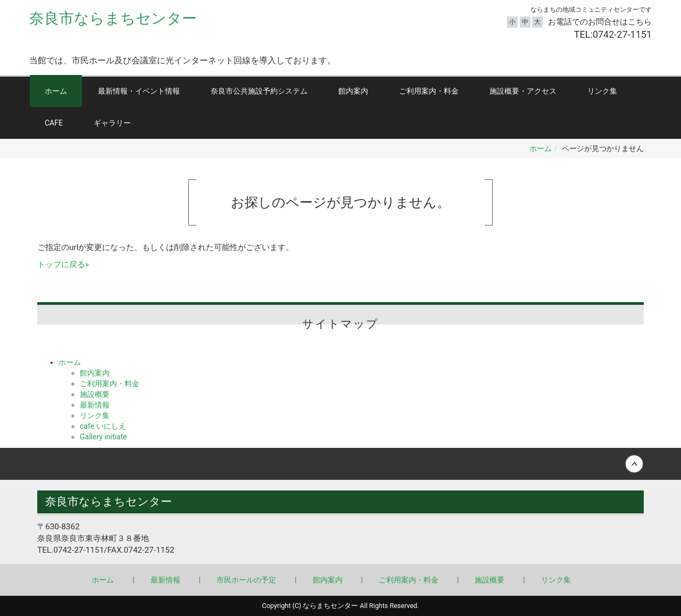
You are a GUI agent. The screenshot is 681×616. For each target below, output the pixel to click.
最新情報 (95, 405)
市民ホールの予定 (246, 580)
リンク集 (602, 91)
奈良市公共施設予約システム (259, 91)
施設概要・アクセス (523, 91)
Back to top (340, 464)
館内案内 (353, 91)
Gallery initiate (103, 437)
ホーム (56, 91)
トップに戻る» (63, 264)
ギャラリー (112, 123)
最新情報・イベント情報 (139, 91)
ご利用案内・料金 (429, 91)
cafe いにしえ (103, 426)
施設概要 (95, 394)
